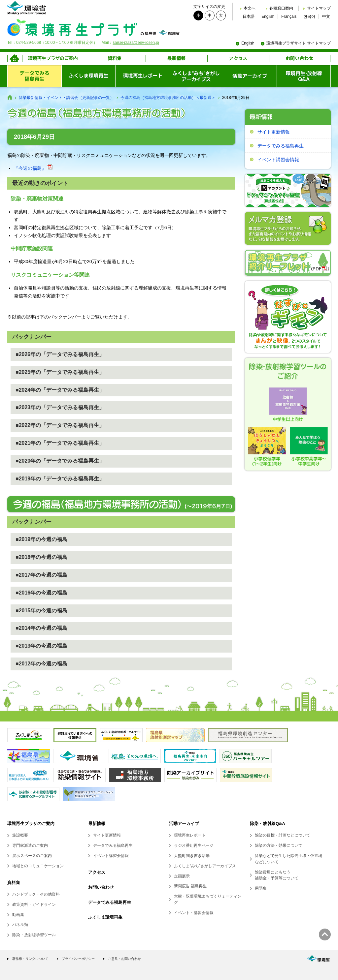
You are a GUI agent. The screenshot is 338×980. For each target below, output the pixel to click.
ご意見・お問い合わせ (124, 959)
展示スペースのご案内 (32, 856)
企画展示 (182, 876)
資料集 (14, 883)
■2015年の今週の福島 (41, 611)
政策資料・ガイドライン (34, 904)
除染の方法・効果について (279, 845)
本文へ (250, 8)
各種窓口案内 (281, 8)
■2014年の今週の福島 (41, 628)
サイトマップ (319, 8)
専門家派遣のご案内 (30, 845)
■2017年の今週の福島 (41, 575)
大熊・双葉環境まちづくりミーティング (208, 899)
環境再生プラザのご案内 (31, 824)
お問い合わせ (101, 887)
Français (289, 16)
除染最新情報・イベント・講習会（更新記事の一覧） (66, 98)
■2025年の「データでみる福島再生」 (60, 372)
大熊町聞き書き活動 (192, 856)
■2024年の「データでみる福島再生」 (60, 390)
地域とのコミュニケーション (38, 866)
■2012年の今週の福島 (41, 664)
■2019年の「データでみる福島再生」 (60, 479)
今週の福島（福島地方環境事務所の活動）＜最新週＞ (168, 98)
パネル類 (20, 925)
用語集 (261, 888)
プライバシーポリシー (78, 959)
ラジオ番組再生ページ (194, 845)
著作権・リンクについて (30, 959)
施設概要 (20, 835)
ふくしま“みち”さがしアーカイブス (205, 866)
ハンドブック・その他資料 (36, 894)
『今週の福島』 (33, 168)
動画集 (18, 915)
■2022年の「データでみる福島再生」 (60, 425)
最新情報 (97, 824)
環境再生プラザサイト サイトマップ (299, 43)
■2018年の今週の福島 (41, 557)
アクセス (97, 872)
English (268, 16)
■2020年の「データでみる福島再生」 (60, 461)
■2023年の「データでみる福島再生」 (60, 407)
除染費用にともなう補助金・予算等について (277, 875)
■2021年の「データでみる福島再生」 (60, 443)
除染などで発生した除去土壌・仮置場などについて (288, 859)
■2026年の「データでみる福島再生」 (60, 354)
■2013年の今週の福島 (41, 646)
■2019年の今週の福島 (41, 539)
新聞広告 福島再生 (190, 886)
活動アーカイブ (184, 824)
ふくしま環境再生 (105, 917)
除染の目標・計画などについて (283, 835)
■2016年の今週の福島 (41, 593)
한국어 (309, 16)
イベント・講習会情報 (194, 913)
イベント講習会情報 (278, 160)
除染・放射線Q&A (268, 824)
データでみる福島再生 (281, 146)
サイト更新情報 (274, 132)
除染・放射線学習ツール (34, 935)
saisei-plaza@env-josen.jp (136, 43)
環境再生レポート (190, 835)
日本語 (249, 16)
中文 (326, 16)
